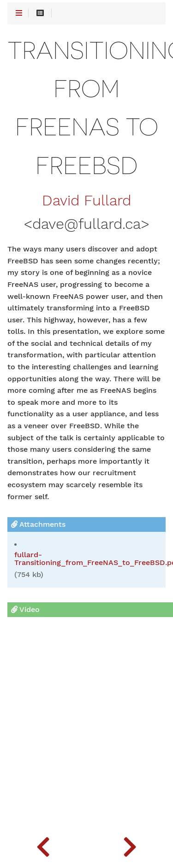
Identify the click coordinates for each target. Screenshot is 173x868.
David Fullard (86, 201)
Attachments (38, 524)
